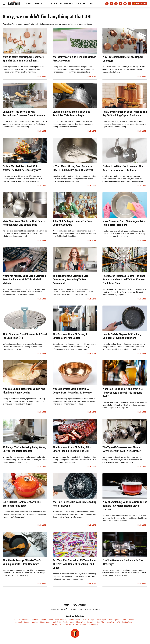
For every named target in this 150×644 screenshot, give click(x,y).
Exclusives (39, 4)
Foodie (51, 620)
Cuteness (34, 620)
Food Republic (61, 620)
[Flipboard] (120, 4)
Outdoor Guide (68, 622)
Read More (42, 76)
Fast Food (53, 4)
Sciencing (91, 622)
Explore (43, 620)
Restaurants (67, 4)
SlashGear (110, 622)
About (67, 605)
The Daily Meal (57, 625)
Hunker (123, 620)
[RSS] (130, 4)
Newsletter (140, 4)
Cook (90, 4)
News (28, 4)
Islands (131, 620)
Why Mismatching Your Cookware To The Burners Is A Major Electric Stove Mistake (125, 506)
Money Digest (45, 622)
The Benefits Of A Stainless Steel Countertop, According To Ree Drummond (71, 279)
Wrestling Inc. (94, 625)
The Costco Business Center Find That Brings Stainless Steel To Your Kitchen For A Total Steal (124, 280)
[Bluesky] (125, 4)
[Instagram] (116, 4)
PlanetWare (81, 622)
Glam (84, 620)
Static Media (61, 609)
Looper (27, 622)
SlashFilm (101, 622)
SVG (118, 622)
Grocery (81, 4)
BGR (15, 620)
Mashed (35, 622)
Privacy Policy (79, 605)
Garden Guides (74, 620)
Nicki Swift (57, 622)
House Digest (114, 620)
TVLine (76, 625)
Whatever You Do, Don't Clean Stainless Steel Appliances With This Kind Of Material (24, 279)
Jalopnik (19, 622)
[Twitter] (111, 4)
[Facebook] (107, 4)
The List (68, 625)
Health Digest (101, 620)
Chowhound (24, 620)
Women (83, 625)
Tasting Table (127, 622)
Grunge (91, 620)
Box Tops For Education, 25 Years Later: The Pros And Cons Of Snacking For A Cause (75, 564)
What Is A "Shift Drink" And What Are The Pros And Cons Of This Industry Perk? (123, 393)
